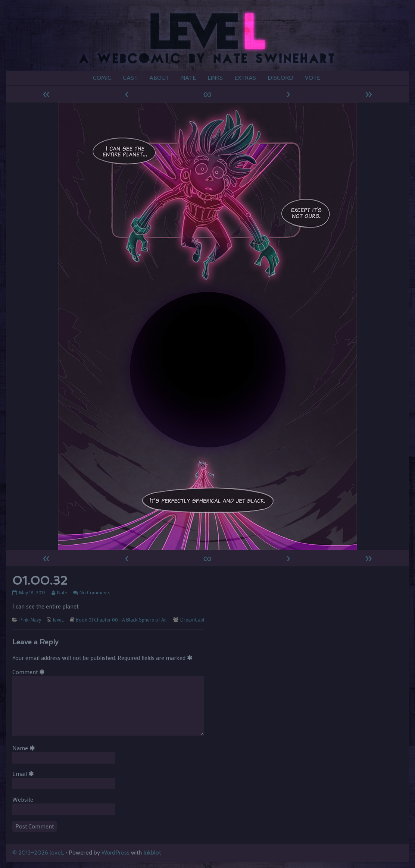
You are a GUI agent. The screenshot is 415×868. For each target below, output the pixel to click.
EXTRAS (245, 78)
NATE (188, 78)
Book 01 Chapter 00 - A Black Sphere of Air (121, 620)
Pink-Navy (30, 620)
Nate (62, 592)
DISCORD (280, 78)
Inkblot (152, 853)
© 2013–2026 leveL (38, 853)
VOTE (313, 78)
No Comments (95, 592)
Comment (30, 672)
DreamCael (192, 620)
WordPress (116, 853)
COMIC (102, 78)
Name (25, 748)
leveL (58, 620)
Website (23, 799)
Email (24, 773)
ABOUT (159, 78)
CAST (130, 78)
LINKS (215, 78)
